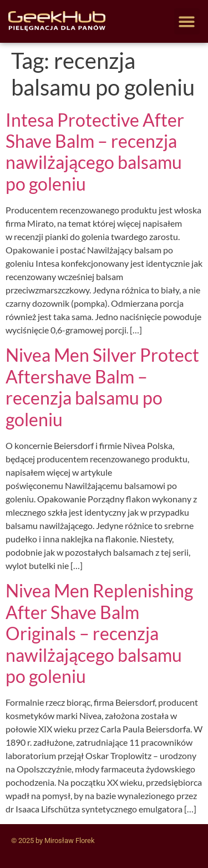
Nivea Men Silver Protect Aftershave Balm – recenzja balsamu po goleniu (102, 387)
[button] (187, 21)
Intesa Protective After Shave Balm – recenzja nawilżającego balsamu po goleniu (95, 152)
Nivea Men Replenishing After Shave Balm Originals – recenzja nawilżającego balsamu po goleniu (99, 633)
